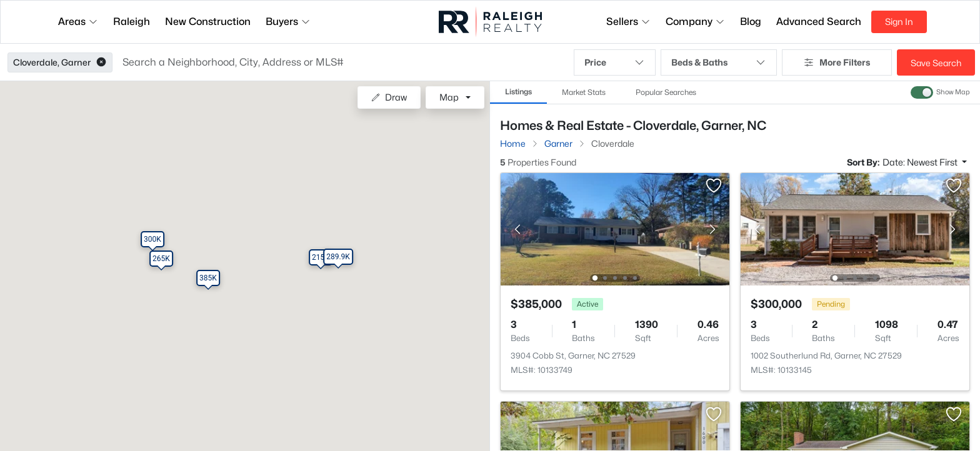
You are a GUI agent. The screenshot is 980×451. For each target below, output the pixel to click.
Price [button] (615, 62)
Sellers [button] (628, 22)
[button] (101, 62)
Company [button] (695, 22)
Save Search (936, 63)
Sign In (899, 22)
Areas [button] (78, 22)
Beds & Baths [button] (719, 62)
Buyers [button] (288, 22)
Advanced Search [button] (819, 22)
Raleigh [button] (132, 22)
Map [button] (449, 97)
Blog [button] (751, 22)
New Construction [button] (208, 22)
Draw (389, 97)
